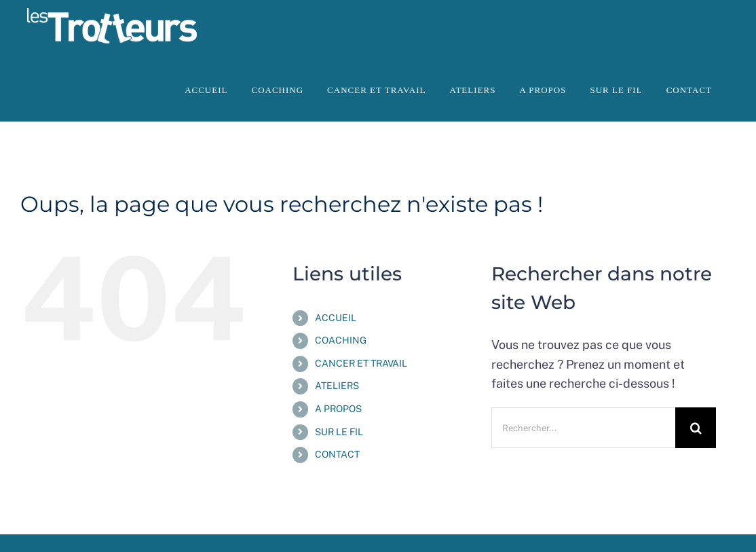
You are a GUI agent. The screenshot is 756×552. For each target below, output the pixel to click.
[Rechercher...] (583, 428)
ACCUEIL (336, 318)
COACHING (341, 340)
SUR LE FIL (339, 432)
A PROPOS (338, 409)
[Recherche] (696, 428)
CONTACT (337, 454)
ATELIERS (337, 386)
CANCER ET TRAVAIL (361, 363)
